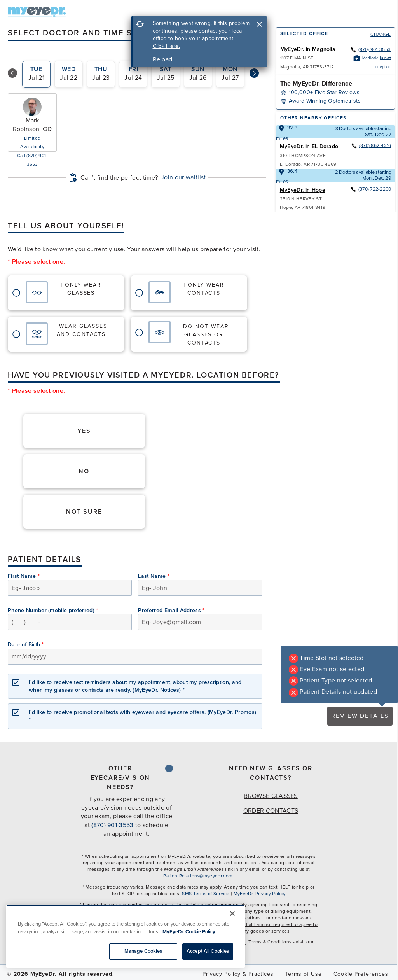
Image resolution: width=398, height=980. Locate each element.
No (84, 471)
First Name (24, 576)
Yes (84, 431)
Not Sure (84, 512)
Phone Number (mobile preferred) (53, 610)
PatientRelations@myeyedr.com (198, 876)
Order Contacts (271, 811)
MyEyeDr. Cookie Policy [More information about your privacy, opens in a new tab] (189, 932)
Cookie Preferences (361, 974)
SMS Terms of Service (206, 894)
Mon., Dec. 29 (377, 178)
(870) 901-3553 (370, 49)
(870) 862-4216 (371, 145)
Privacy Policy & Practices (238, 974)
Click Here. (167, 46)
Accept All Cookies (208, 951)
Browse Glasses (271, 796)
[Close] (232, 913)
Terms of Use (304, 974)
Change (381, 34)
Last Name (154, 576)
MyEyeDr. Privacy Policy (259, 894)
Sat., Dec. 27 (378, 135)
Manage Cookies (143, 951)
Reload (163, 59)
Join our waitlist (183, 177)
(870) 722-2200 (371, 189)
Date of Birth (26, 645)
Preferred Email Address (171, 610)
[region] (126, 936)
